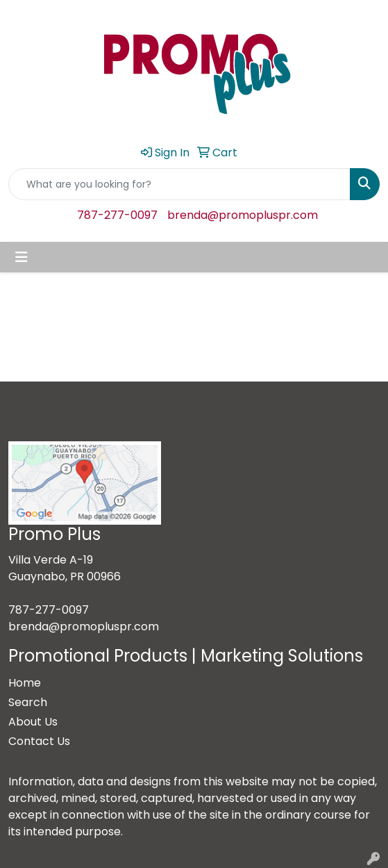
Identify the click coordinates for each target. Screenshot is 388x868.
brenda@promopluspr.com (243, 215)
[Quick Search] (179, 184)
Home (25, 683)
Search (28, 702)
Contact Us (39, 741)
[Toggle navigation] (22, 257)
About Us (33, 722)
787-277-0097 (117, 215)
